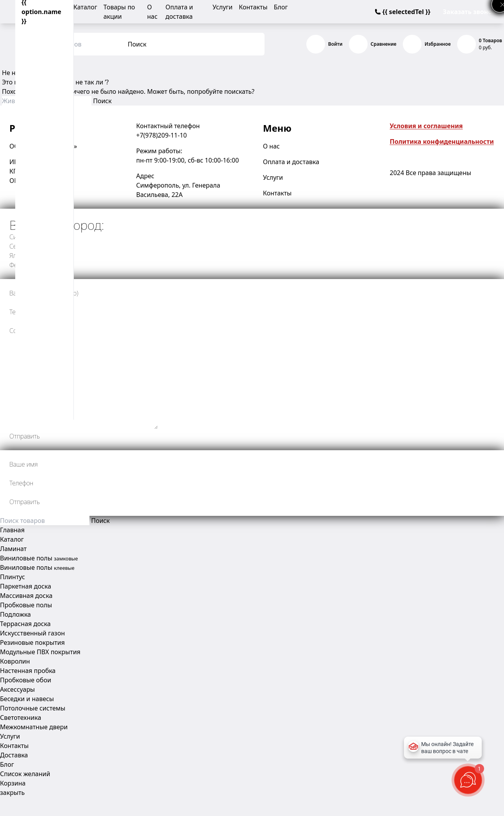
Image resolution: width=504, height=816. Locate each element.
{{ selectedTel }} (403, 12)
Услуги (223, 7)
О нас (271, 146)
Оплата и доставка (291, 162)
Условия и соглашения (426, 126)
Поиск (137, 44)
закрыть (12, 793)
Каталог (85, 7)
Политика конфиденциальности (442, 141)
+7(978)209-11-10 (162, 135)
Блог (281, 7)
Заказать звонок (469, 12)
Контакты (253, 7)
